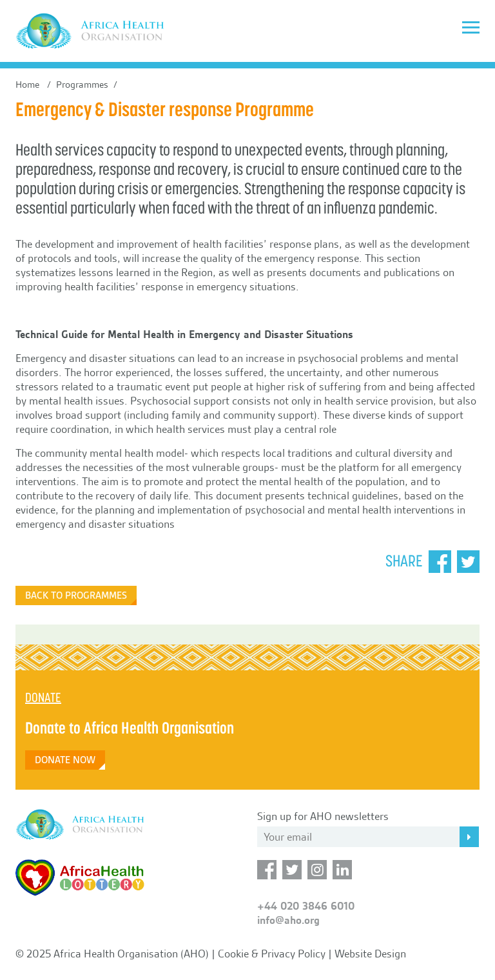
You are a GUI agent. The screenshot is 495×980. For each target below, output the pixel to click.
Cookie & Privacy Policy (272, 954)
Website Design (370, 954)
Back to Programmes (76, 595)
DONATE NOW (65, 760)
